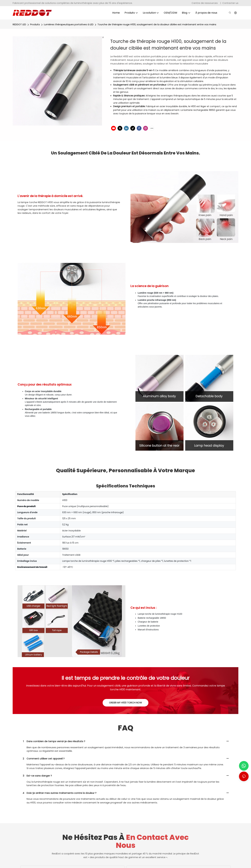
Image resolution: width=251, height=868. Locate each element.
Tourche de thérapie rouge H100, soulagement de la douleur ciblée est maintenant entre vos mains (157, 24)
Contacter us (230, 3)
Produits (35, 24)
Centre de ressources (205, 3)
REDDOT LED (19, 24)
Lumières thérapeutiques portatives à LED (69, 24)
